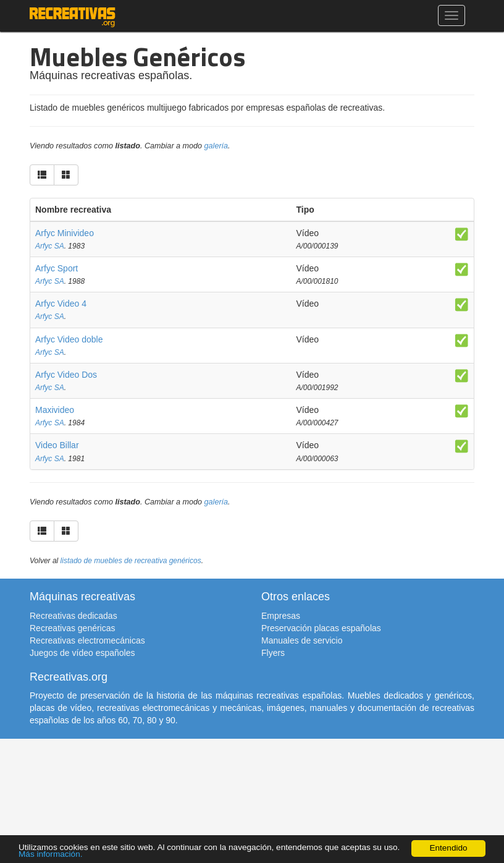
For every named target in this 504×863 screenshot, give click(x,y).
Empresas (281, 616)
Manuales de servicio (302, 640)
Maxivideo (55, 410)
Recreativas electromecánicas (87, 640)
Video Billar (57, 445)
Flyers (273, 653)
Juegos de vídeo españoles (82, 653)
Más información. (51, 854)
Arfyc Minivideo (65, 233)
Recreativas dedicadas (73, 616)
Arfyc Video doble (69, 339)
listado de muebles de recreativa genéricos (131, 561)
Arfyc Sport (57, 268)
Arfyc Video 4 (61, 304)
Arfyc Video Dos (66, 375)
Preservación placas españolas (321, 628)
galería (216, 146)
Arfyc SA (50, 246)
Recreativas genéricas (73, 628)
